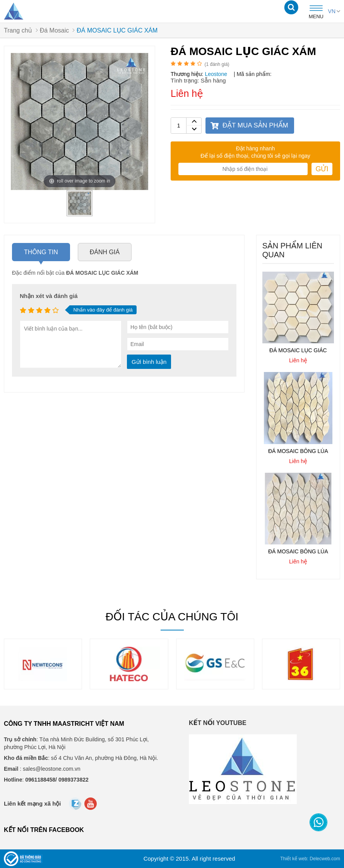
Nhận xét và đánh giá (49, 296)
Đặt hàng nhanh (255, 148)
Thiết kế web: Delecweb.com (310, 859)
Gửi (322, 169)
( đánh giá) (217, 64)
